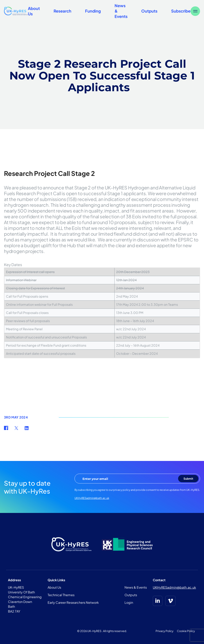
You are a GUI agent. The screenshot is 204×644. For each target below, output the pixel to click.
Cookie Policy (186, 631)
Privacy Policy (165, 631)
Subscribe (181, 11)
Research (62, 11)
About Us (54, 587)
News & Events (136, 587)
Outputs (149, 11)
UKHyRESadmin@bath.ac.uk (92, 498)
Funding (93, 11)
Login (129, 602)
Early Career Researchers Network (73, 602)
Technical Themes (61, 595)
